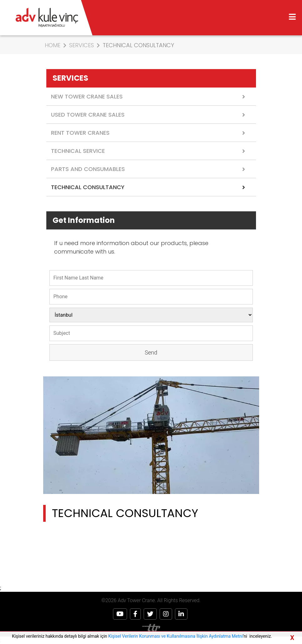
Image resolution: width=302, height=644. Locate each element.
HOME (53, 45)
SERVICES (82, 45)
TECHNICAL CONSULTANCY (138, 45)
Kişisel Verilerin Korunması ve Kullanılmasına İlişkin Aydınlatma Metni (176, 636)
